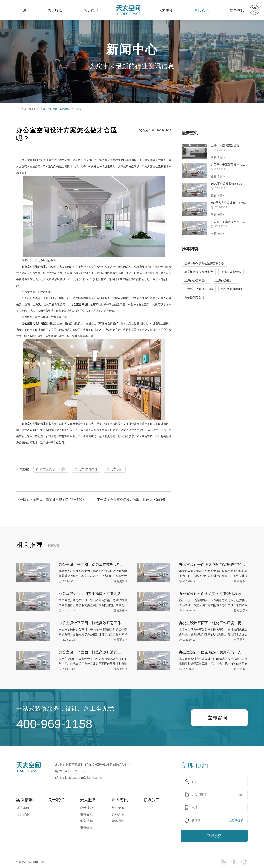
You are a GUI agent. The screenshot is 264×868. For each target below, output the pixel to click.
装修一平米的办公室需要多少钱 (204, 263)
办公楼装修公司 (194, 297)
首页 (23, 10)
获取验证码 (236, 821)
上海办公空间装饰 (196, 280)
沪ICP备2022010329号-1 (32, 862)
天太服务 (166, 10)
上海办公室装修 (231, 272)
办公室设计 (115, 469)
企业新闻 (118, 814)
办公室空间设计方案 (51, 469)
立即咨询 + (219, 718)
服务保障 (86, 827)
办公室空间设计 (86, 469)
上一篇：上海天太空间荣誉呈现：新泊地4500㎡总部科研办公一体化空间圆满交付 (53, 500)
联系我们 (237, 10)
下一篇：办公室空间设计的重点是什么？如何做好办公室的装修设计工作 (134, 500)
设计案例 (23, 814)
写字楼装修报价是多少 (199, 272)
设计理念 (86, 808)
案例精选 (55, 10)
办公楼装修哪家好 (232, 289)
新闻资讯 (202, 10)
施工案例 (23, 808)
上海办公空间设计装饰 (199, 289)
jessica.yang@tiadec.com (84, 778)
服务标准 (86, 814)
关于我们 (91, 10)
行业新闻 (118, 808)
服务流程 (86, 821)
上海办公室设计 (225, 280)
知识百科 (118, 821)
